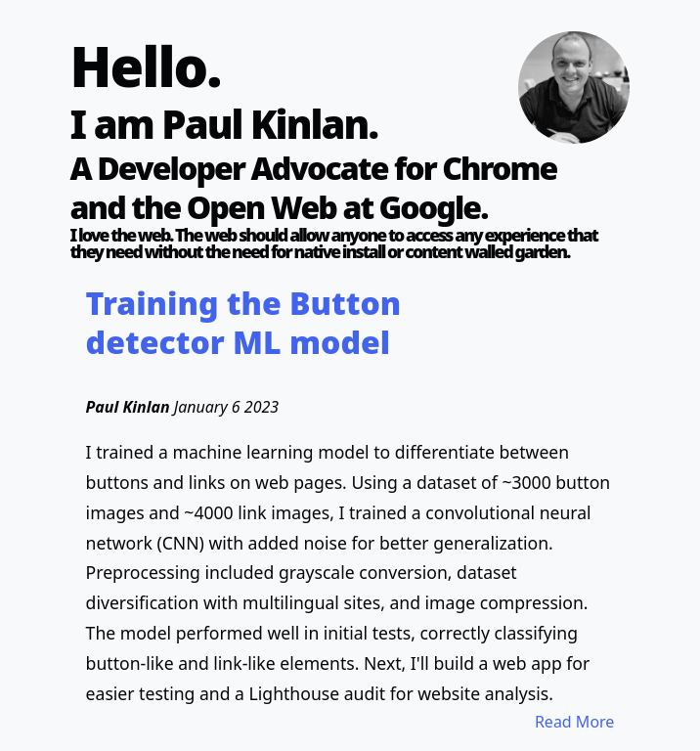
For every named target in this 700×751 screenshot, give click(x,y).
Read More (574, 722)
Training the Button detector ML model (244, 322)
